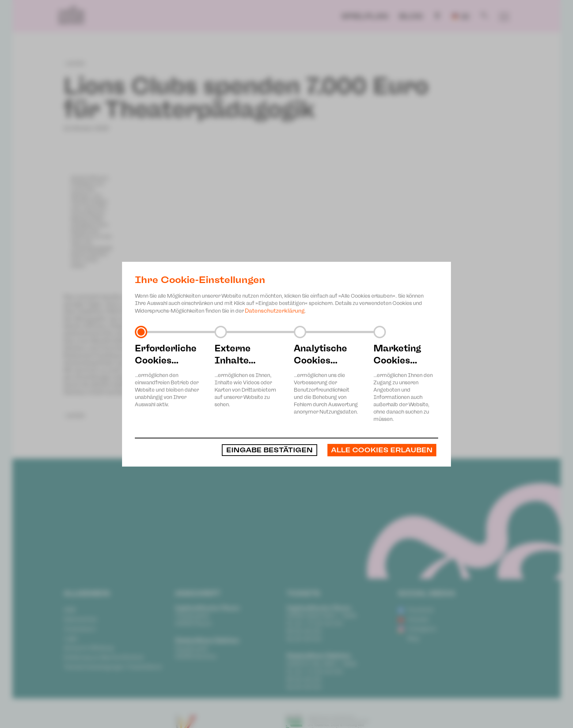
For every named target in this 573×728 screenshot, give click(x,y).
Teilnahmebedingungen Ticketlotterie (113, 667)
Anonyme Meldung (88, 648)
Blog (411, 16)
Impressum (80, 629)
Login (71, 638)
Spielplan (365, 16)
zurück (74, 63)
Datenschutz (80, 619)
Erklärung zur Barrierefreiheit (104, 657)
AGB (69, 610)
